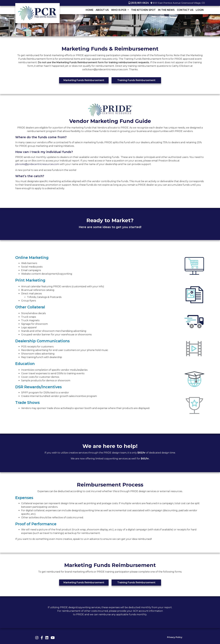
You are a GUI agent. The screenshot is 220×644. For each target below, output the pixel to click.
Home (89, 10)
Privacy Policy (175, 637)
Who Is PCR (119, 10)
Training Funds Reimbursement (136, 80)
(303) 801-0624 (140, 3)
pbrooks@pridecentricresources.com (37, 164)
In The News (166, 10)
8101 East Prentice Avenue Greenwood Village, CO (179, 3)
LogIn (200, 10)
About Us (102, 10)
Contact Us (185, 10)
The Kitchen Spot (143, 10)
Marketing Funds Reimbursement (84, 80)
